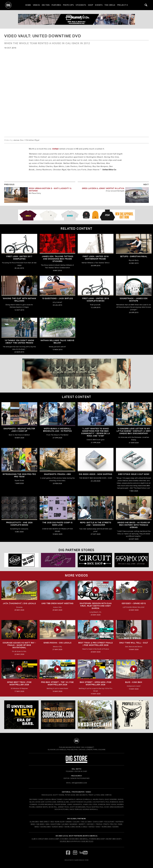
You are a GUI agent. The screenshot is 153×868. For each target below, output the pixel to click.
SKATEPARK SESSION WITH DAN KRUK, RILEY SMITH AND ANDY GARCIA (96, 606)
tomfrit (76, 860)
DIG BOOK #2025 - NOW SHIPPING (96, 474)
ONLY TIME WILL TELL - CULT (134, 643)
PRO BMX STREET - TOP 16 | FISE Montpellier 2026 (57, 683)
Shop (91, 5)
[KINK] (21, 715)
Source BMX (65, 841)
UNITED (91, 827)
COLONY (76, 822)
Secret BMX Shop (113, 839)
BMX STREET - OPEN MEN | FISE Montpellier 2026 (96, 683)
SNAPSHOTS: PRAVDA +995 (57, 474)
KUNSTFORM (55, 824)
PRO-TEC (114, 824)
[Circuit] (95, 560)
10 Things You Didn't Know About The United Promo (19, 342)
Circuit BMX (43, 839)
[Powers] (58, 560)
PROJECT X (122, 5)
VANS (98, 827)
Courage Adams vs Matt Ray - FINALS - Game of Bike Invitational (19, 645)
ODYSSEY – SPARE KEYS (134, 603)
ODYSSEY (90, 824)
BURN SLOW (60, 822)
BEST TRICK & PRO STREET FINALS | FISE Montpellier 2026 (96, 644)
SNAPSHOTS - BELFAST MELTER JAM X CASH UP (19, 430)
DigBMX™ (90, 747)
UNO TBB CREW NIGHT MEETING (57, 603)
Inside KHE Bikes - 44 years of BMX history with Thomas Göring (134, 525)
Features (56, 5)
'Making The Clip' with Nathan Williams (19, 300)
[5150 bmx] (132, 560)
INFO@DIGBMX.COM (79, 783)
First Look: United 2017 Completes (19, 258)
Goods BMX (74, 839)
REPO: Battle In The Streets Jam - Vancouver (96, 524)
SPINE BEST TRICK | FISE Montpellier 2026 (19, 683)
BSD (52, 822)
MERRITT (82, 824)
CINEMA (69, 822)
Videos (36, 5)
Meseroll (84, 839)
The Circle (110, 5)
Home (28, 5)
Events (99, 5)
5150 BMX (64, 839)
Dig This (46, 5)
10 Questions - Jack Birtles (57, 298)
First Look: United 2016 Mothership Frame (96, 258)
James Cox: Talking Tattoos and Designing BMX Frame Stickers (57, 259)
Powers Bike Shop (97, 839)
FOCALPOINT (109, 822)
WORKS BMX (106, 827)
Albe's (34, 839)
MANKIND (73, 824)
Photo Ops (68, 5)
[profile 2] (132, 715)
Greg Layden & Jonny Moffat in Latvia (103, 188)
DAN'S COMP (98, 822)
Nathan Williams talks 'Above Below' (57, 342)
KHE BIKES (40, 824)
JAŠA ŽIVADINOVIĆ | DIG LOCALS (19, 603)
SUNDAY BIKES (58, 827)
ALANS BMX (34, 822)
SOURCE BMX (45, 827)
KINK (48, 824)
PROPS (106, 824)
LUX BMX (65, 824)
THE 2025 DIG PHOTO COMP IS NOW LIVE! (57, 524)
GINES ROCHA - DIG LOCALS (57, 643)
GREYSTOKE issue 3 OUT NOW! (134, 474)
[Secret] (21, 560)
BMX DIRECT (45, 822)
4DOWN (115, 827)
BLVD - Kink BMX (134, 682)
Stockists (81, 5)
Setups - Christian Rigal (134, 256)
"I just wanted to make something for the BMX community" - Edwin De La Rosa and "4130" (96, 432)
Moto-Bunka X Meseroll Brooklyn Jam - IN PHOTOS (57, 430)
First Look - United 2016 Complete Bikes (96, 300)
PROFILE (99, 824)
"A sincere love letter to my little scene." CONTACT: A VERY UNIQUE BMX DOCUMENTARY (134, 431)
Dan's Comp (54, 839)
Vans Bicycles (87, 841)
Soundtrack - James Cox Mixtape (134, 300)
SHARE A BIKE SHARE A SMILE (76, 827)
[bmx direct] (95, 715)
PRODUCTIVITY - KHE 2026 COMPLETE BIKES (19, 524)
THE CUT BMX (86, 822)
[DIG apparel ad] (76, 215)
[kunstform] (76, 19)
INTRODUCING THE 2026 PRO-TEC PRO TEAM (19, 475)
